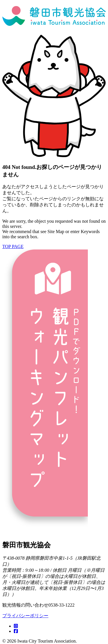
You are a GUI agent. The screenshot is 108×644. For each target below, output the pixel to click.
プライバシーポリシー (25, 616)
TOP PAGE (13, 246)
